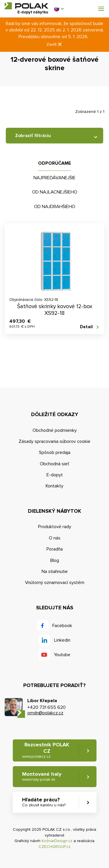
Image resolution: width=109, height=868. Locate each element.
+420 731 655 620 (47, 707)
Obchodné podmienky (55, 430)
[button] (59, 9)
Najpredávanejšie (54, 178)
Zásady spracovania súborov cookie (54, 441)
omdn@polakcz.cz (45, 713)
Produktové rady (55, 527)
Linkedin (62, 640)
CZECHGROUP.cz (55, 847)
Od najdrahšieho (55, 207)
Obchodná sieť (54, 464)
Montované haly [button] (42, 776)
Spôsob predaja (55, 452)
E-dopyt (55, 475)
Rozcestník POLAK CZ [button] (46, 750)
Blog (55, 560)
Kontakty (54, 486)
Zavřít (55, 44)
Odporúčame (54, 163)
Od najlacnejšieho (55, 192)
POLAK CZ (26, 6)
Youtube (62, 655)
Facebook (62, 626)
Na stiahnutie (55, 571)
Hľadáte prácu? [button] (44, 802)
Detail (86, 327)
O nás (55, 538)
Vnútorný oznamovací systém (55, 583)
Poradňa (55, 549)
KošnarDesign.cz (57, 841)
